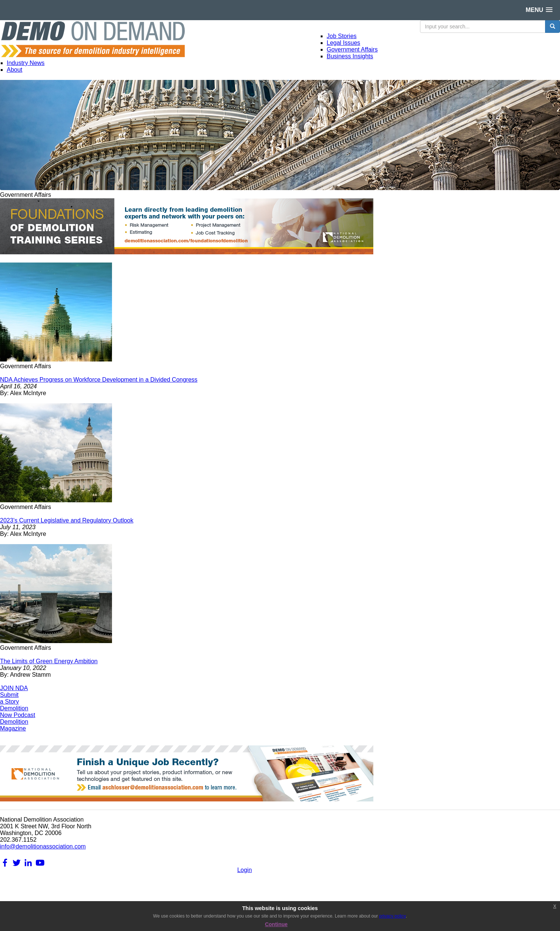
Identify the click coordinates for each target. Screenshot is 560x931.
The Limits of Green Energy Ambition (49, 661)
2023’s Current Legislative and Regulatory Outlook (67, 520)
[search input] (483, 27)
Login (244, 870)
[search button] (553, 27)
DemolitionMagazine (14, 725)
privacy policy (392, 916)
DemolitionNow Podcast (18, 712)
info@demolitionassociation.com (43, 846)
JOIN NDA (14, 688)
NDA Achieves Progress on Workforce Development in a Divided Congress (99, 380)
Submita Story (10, 698)
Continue (276, 924)
